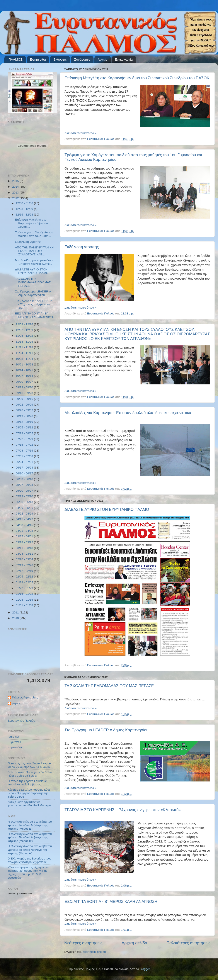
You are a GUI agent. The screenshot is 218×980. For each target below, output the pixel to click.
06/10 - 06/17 (25, 473)
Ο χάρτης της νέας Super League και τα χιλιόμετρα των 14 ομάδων (29, 765)
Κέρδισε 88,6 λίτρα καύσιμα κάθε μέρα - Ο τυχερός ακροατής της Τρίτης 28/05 (29, 793)
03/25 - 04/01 (25, 536)
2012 (16, 198)
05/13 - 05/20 (25, 496)
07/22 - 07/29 (25, 439)
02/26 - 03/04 (25, 559)
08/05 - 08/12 (25, 427)
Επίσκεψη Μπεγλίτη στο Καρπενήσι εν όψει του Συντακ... (31, 223)
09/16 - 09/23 (25, 393)
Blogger (145, 969)
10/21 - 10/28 (25, 364)
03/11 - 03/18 (25, 548)
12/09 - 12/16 (25, 324)
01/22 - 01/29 (25, 588)
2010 (16, 618)
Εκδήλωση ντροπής (82, 247)
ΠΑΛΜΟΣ (15, 59)
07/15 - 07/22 (25, 445)
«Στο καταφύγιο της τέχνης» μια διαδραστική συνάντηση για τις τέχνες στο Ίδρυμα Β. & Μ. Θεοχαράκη (28, 873)
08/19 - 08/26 (25, 416)
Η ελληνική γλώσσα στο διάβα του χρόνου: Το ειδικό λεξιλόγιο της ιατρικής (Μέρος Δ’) (30, 825)
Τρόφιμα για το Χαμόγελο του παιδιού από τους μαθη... (34, 234)
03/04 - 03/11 (25, 554)
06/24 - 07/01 (25, 462)
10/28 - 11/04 (25, 359)
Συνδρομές (82, 59)
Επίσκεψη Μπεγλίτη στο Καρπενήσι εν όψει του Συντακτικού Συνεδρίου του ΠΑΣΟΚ (137, 78)
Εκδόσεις (60, 59)
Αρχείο (103, 59)
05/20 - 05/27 (25, 491)
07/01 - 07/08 (25, 456)
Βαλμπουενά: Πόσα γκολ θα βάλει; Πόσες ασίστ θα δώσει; (30, 774)
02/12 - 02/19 (25, 571)
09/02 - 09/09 (25, 405)
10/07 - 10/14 (25, 376)
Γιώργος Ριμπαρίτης (25, 697)
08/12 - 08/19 (25, 422)
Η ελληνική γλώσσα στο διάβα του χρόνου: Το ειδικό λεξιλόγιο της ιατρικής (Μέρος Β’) (30, 837)
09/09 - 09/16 (25, 399)
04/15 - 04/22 (25, 519)
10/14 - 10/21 (25, 370)
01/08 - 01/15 (25, 600)
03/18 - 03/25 (25, 542)
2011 (16, 612)
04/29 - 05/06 (25, 508)
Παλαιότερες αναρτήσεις (188, 943)
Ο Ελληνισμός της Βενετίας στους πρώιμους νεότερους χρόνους (29, 860)
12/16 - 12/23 (25, 215)
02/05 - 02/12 (25, 577)
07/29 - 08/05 (25, 433)
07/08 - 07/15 (25, 451)
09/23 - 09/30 (25, 387)
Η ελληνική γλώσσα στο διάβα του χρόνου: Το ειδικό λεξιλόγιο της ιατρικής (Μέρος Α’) (30, 850)
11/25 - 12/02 (25, 336)
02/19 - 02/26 (25, 565)
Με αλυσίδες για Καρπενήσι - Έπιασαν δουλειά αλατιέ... (34, 262)
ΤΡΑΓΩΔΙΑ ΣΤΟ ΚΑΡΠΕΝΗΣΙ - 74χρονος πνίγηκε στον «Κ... (34, 304)
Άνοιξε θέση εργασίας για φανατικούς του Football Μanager (29, 804)
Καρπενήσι (15, 747)
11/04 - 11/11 (25, 353)
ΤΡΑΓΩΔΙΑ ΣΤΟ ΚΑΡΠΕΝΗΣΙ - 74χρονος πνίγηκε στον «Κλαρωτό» (123, 810)
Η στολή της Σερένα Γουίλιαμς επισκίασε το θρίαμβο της (27, 783)
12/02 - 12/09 (25, 330)
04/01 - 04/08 (25, 531)
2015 (16, 181)
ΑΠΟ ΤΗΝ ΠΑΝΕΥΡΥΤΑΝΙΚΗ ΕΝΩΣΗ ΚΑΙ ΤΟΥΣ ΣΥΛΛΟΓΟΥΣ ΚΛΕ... (34, 251)
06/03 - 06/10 (25, 479)
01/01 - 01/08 (25, 605)
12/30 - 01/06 (25, 203)
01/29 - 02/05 (25, 582)
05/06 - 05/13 (25, 502)
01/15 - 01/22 (25, 594)
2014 (16, 187)
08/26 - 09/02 (25, 410)
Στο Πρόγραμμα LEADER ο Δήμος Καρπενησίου (106, 730)
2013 (16, 193)
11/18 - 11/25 (25, 342)
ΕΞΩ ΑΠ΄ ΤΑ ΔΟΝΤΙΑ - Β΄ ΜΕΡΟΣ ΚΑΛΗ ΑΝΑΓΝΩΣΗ (111, 902)
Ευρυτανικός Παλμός (21, 721)
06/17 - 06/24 (25, 468)
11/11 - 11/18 (25, 347)
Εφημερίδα (38, 59)
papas (16, 703)
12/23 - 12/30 (25, 209)
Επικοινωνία (124, 59)
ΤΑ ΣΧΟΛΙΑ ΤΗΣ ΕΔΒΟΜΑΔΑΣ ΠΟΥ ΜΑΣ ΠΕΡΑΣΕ (109, 686)
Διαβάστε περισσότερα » (81, 133)
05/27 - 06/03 (25, 485)
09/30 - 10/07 (25, 382)
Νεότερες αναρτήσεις (83, 943)
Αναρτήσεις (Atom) (94, 952)
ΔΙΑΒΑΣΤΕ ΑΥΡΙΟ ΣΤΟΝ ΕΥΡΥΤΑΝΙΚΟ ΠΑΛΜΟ (107, 510)
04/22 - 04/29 (25, 514)
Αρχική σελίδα (135, 943)
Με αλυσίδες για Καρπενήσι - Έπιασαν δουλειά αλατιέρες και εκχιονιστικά (128, 413)
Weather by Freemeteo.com (20, 893)
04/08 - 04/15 (25, 525)
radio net (13, 737)
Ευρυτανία (14, 742)
